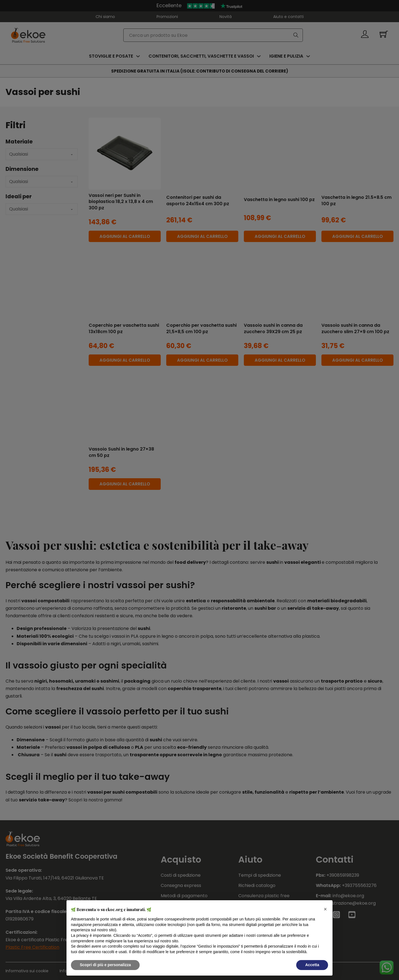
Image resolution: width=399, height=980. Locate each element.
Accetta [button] (312, 965)
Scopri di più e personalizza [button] (105, 965)
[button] (325, 909)
